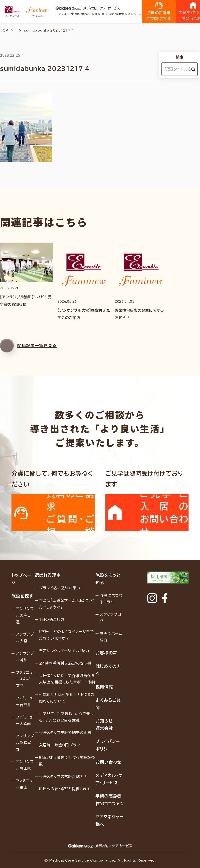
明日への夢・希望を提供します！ (67, 789)
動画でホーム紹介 (111, 637)
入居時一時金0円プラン (60, 745)
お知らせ (104, 721)
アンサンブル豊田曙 (25, 765)
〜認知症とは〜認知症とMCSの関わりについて (67, 698)
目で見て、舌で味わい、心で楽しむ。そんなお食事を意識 (66, 717)
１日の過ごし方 (52, 619)
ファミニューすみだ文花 (24, 679)
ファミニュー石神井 (24, 701)
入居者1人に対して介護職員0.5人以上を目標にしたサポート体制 (67, 679)
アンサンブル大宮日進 (25, 615)
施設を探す (22, 596)
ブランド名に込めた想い (60, 588)
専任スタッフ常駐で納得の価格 (65, 733)
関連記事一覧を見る (28, 350)
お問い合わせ (108, 762)
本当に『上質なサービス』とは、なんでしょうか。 (67, 604)
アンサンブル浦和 (25, 657)
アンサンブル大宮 (25, 638)
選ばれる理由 (48, 575)
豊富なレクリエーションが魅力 (64, 651)
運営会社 (104, 728)
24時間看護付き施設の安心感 (65, 663)
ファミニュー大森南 (24, 720)
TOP (4, 30)
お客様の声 (106, 653)
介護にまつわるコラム (111, 599)
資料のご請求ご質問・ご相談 (159, 11)
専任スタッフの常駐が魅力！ (63, 777)
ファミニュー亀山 (24, 784)
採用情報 (104, 687)
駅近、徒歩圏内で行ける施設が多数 (67, 761)
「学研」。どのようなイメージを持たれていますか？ (66, 635)
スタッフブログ (111, 618)
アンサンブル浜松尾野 (25, 743)
